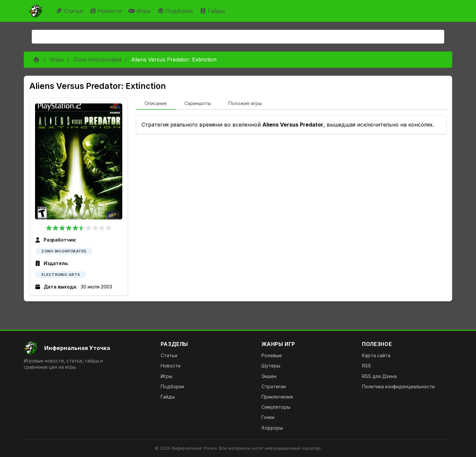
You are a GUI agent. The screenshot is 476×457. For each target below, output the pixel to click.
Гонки (268, 417)
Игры (140, 11)
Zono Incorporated (97, 59)
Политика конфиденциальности (398, 386)
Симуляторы (276, 407)
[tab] (156, 104)
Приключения (277, 397)
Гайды (213, 11)
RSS (366, 366)
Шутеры (271, 366)
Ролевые (272, 355)
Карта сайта (376, 355)
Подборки (176, 11)
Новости (106, 11)
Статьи (70, 11)
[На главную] (87, 348)
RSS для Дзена (379, 376)
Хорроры (272, 428)
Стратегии (274, 386)
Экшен (269, 376)
